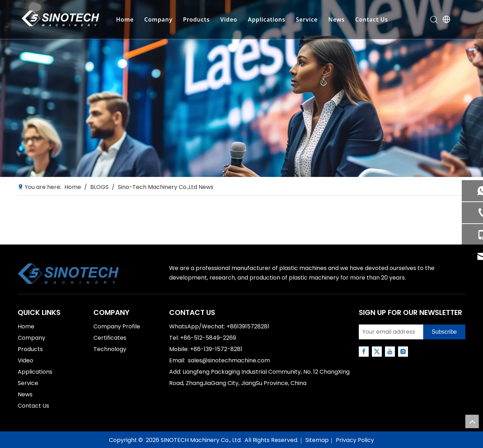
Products (196, 19)
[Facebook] (364, 352)
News (336, 19)
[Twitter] (377, 352)
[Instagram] (403, 352)
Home (124, 19)
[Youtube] (390, 352)
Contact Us (371, 19)
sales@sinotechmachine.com (229, 360)
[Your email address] (389, 332)
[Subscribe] (444, 332)
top (472, 421)
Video (228, 19)
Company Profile (117, 326)
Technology (110, 349)
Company (158, 19)
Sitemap (317, 440)
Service (306, 19)
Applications (266, 19)
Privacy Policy (355, 440)
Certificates (110, 338)
